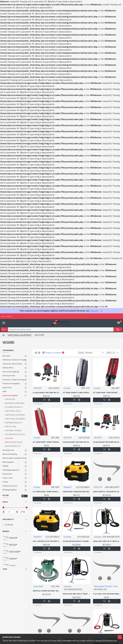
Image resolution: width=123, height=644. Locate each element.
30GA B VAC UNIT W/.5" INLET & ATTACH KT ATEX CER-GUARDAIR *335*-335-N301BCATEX (107, 541)
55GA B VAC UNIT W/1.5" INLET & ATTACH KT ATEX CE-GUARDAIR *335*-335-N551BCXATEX (77, 594)
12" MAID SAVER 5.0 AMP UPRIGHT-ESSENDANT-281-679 (77, 393)
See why (95, 311)
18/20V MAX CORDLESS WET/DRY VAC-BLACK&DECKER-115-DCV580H (77, 492)
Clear (25, 496)
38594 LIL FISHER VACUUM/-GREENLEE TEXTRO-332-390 (46, 591)
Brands (6, 531)
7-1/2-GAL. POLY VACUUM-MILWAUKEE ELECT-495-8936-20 (107, 594)
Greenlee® (38, 586)
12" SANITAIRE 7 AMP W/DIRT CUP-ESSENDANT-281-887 (107, 393)
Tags (5, 569)
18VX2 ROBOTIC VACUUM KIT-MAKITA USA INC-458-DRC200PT (107, 492)
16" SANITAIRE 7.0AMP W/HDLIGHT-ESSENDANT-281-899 (46, 492)
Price (5, 502)
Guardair (68, 537)
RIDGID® (38, 388)
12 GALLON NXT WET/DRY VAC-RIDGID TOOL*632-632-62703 (46, 393)
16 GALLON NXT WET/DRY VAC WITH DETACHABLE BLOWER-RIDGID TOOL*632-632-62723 (107, 442)
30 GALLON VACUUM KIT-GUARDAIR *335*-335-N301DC (77, 541)
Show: (109, 353)
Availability (8, 519)
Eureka (67, 388)
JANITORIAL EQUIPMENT (20, 335)
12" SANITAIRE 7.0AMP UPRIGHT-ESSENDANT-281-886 (46, 442)
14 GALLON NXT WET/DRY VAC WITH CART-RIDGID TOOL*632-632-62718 (77, 442)
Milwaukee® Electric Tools (106, 586)
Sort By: (81, 353)
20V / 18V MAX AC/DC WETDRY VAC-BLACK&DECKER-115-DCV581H (46, 541)
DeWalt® (68, 487)
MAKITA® (98, 487)
